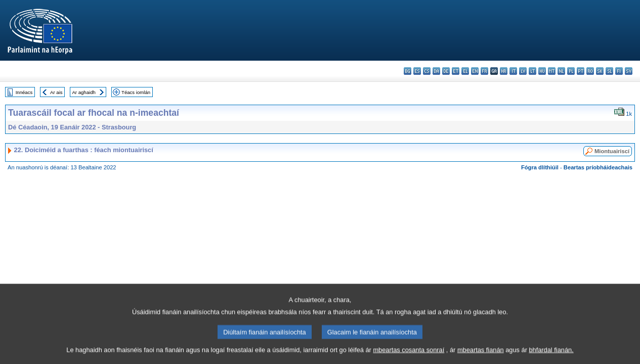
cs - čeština (427, 71)
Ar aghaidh (83, 92)
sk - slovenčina (600, 71)
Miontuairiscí (612, 151)
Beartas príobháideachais (598, 167)
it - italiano (513, 71)
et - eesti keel (456, 71)
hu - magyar (542, 71)
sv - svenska (629, 71)
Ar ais (56, 92)
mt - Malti (552, 71)
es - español (417, 71)
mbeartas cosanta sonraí (409, 356)
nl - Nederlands (561, 71)
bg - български (408, 71)
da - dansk (436, 71)
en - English (475, 71)
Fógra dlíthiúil (540, 167)
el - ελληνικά (465, 71)
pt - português (581, 71)
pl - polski (571, 71)
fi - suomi (619, 71)
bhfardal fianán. (551, 356)
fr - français (484, 71)
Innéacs (24, 92)
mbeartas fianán (481, 356)
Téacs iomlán (136, 92)
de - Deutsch (446, 71)
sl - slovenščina (609, 71)
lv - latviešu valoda (523, 71)
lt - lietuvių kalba (532, 71)
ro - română (590, 71)
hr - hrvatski (504, 71)
